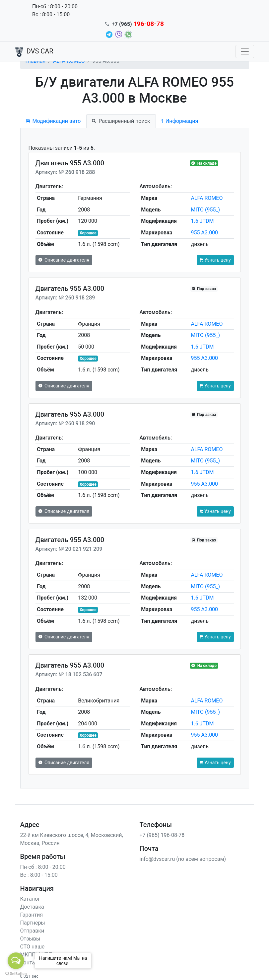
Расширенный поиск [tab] (121, 121)
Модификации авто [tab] (53, 121)
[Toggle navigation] (245, 51)
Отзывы (30, 939)
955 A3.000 (205, 233)
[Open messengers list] (16, 961)
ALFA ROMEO (207, 198)
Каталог (30, 899)
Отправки (32, 931)
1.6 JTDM (202, 221)
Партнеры (33, 923)
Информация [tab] (180, 121)
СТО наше (33, 947)
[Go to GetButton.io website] (16, 973)
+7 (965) (138, 24)
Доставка (32, 907)
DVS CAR (34, 52)
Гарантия (32, 915)
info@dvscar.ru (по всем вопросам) (183, 859)
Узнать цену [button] (215, 260)
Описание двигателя (64, 260)
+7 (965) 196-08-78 (162, 835)
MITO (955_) (206, 210)
